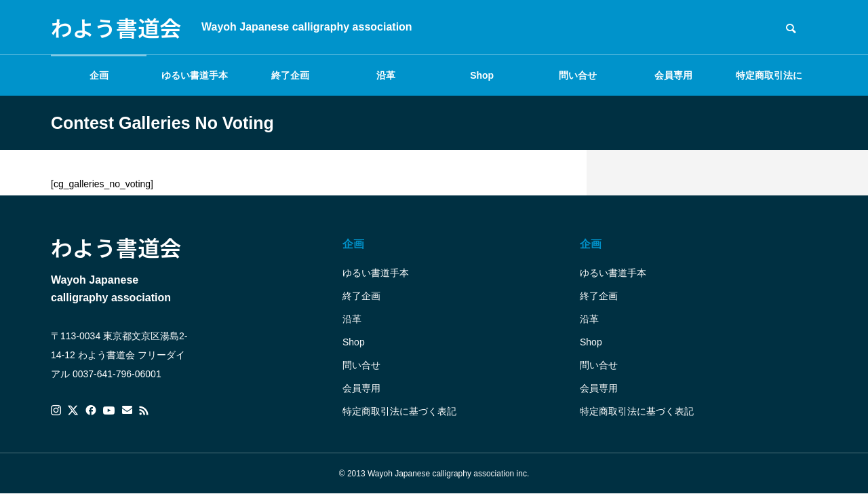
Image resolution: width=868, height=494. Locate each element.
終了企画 (290, 75)
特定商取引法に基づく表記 (769, 83)
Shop (482, 75)
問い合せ (578, 75)
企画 (99, 75)
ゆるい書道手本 (195, 75)
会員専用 (673, 75)
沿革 (386, 75)
